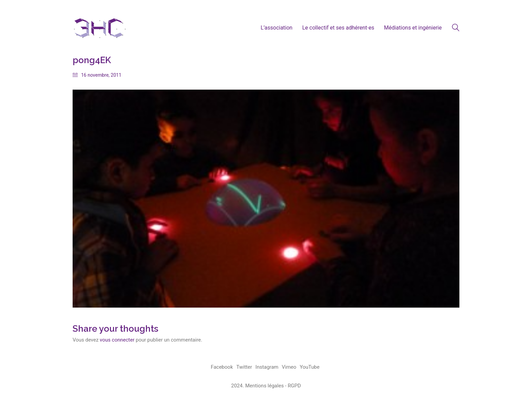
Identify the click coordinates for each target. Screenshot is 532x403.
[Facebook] (222, 367)
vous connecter (117, 340)
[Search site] (456, 29)
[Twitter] (244, 367)
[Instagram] (267, 367)
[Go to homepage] (100, 28)
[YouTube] (309, 367)
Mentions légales (265, 386)
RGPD (294, 386)
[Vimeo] (289, 367)
